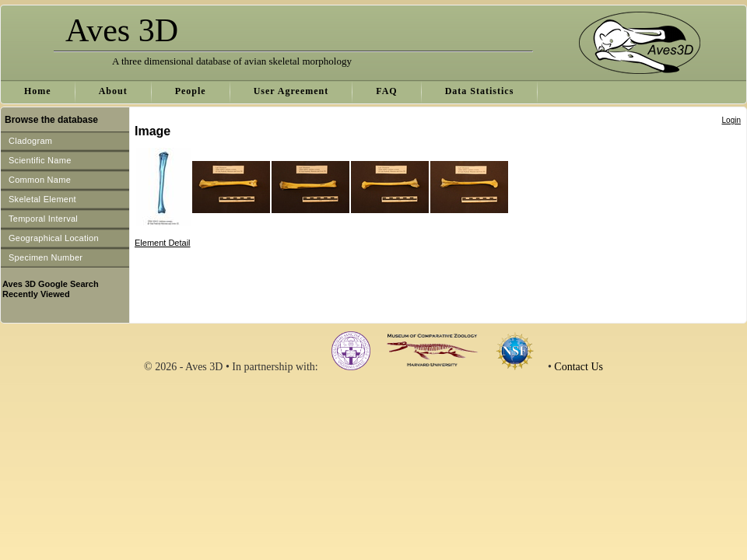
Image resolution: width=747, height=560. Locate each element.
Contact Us (579, 367)
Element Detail (163, 243)
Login (731, 120)
